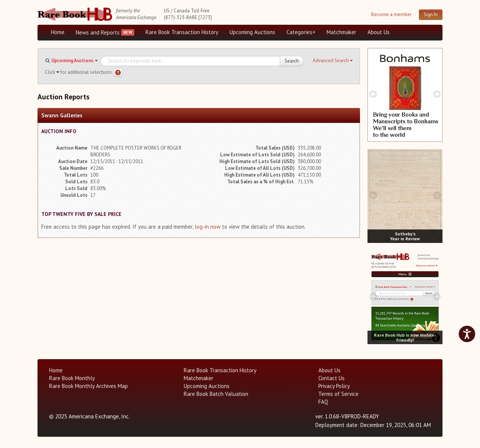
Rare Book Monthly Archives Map (88, 386)
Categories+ (301, 32)
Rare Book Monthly (72, 378)
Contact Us (331, 378)
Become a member (391, 14)
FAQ (323, 402)
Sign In (431, 14)
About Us (379, 32)
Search (292, 61)
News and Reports (98, 32)
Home (58, 32)
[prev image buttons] (373, 94)
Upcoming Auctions (252, 32)
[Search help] (118, 73)
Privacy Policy (334, 386)
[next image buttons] (437, 94)
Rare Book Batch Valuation (216, 394)
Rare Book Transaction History (182, 32)
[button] (333, 61)
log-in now (208, 227)
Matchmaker (341, 32)
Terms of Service (338, 394)
